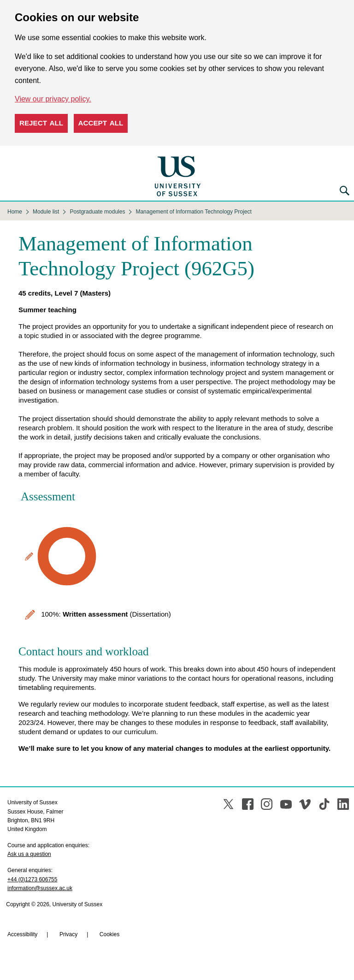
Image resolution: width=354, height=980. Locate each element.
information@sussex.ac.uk (40, 888)
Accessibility (22, 934)
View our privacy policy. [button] (53, 99)
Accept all (101, 123)
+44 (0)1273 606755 (32, 879)
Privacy (68, 934)
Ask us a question (29, 854)
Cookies (109, 934)
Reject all (41, 123)
